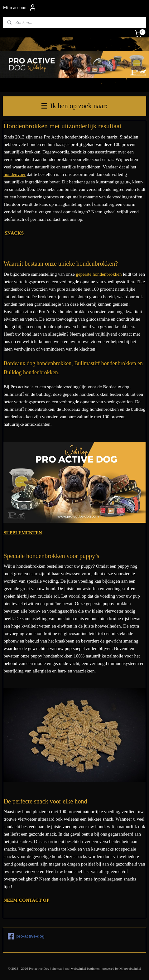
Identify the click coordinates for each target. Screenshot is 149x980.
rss (67, 968)
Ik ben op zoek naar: (74, 106)
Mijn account (20, 7)
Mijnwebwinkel (130, 968)
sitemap (57, 968)
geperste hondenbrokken (99, 274)
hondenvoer (14, 174)
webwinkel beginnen (85, 968)
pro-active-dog (26, 936)
